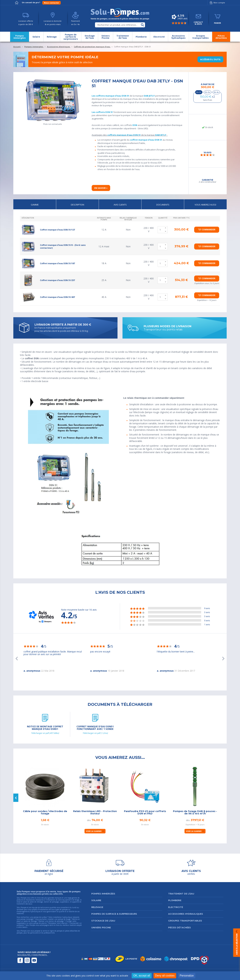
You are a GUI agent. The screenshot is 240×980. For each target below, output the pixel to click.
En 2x (199, 92)
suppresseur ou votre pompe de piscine (32, 923)
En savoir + (101, 188)
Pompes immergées (103, 894)
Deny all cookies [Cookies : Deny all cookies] (165, 976)
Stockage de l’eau (103, 921)
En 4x (216, 92)
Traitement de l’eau (181, 894)
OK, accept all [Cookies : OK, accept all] (142, 976)
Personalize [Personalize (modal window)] (187, 976)
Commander (208, 230)
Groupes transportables (185, 921)
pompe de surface (40, 917)
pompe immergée (27, 919)
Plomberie (175, 900)
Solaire (96, 900)
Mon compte (217, 3)
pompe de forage (64, 919)
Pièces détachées (179, 927)
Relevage (97, 907)
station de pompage (56, 921)
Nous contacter (51, 3)
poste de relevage (30, 921)
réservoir (64, 923)
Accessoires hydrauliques (186, 914)
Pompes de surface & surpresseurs (114, 914)
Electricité (176, 907)
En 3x (207, 92)
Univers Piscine (101, 927)
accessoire (20, 925)
